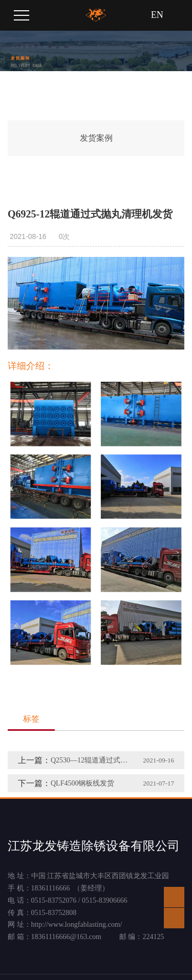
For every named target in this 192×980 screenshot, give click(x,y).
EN (157, 15)
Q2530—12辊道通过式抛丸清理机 (90, 760)
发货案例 (96, 138)
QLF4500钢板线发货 (82, 783)
